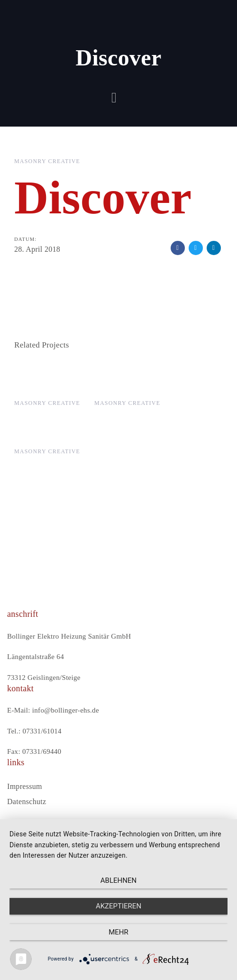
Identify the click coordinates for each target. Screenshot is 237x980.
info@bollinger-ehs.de (66, 710)
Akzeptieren (118, 906)
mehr (118, 932)
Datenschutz (27, 801)
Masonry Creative (47, 161)
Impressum (25, 786)
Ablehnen (118, 880)
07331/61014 (42, 731)
